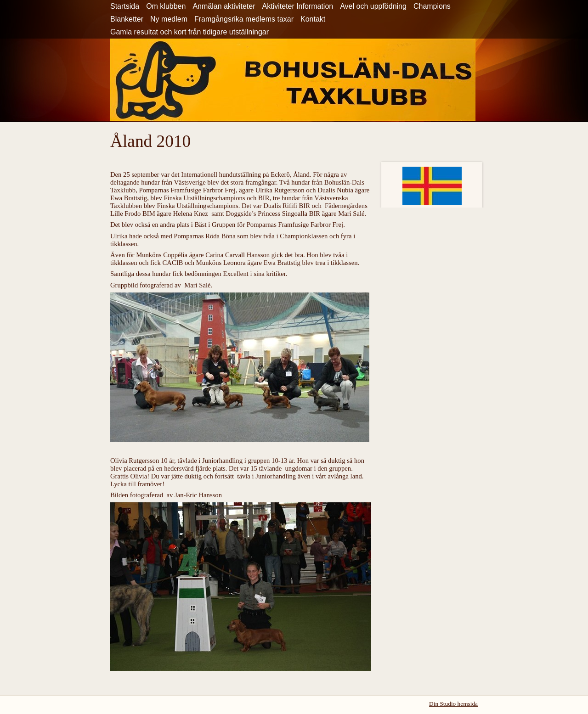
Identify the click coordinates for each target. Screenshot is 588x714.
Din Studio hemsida (453, 704)
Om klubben (166, 6)
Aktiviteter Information (297, 6)
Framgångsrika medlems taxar (244, 19)
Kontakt (313, 19)
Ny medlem (169, 19)
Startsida (125, 6)
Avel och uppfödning (373, 6)
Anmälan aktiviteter (224, 6)
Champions (432, 6)
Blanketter (127, 19)
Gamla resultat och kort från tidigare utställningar (189, 32)
